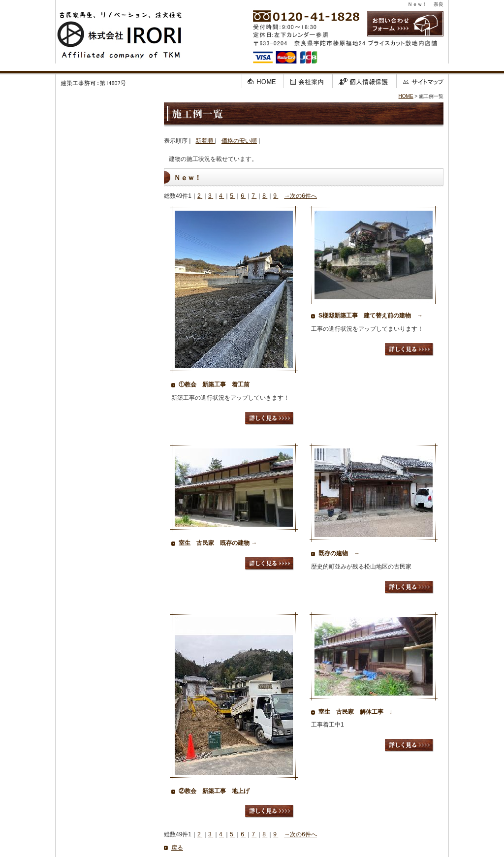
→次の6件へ (300, 196)
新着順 (205, 141)
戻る (177, 848)
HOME (406, 96)
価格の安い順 (239, 141)
